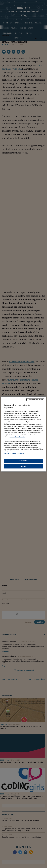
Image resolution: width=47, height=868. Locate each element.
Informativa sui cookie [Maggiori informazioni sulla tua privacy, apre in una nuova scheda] (17, 437)
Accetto (24, 466)
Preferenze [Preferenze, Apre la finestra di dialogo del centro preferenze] (24, 461)
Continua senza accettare (35, 399)
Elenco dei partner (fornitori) (14, 453)
